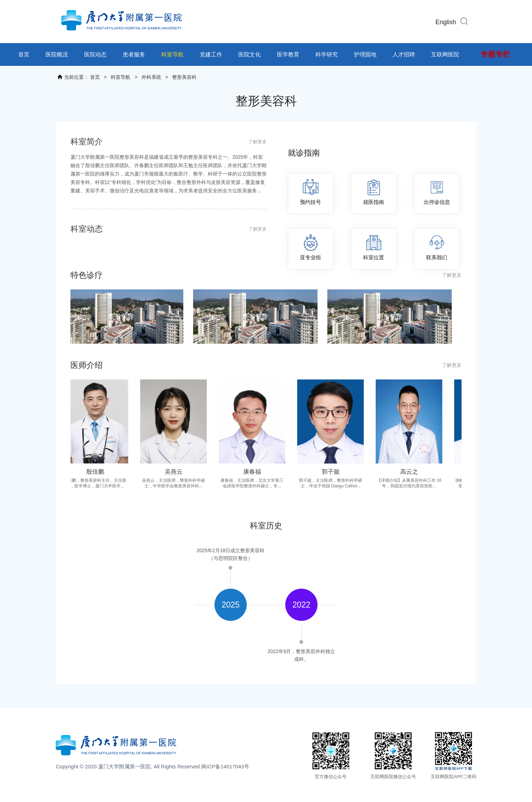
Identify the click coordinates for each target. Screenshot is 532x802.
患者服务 (134, 54)
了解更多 (258, 142)
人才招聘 (404, 54)
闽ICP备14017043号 (225, 766)
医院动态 (95, 54)
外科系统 (151, 77)
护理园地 (365, 54)
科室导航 (172, 54)
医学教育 (288, 54)
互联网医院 (445, 54)
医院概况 (57, 54)
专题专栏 (495, 54)
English (446, 22)
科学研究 (327, 54)
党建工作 (211, 54)
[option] (231, 605)
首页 (24, 54)
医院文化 (250, 54)
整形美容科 (184, 77)
